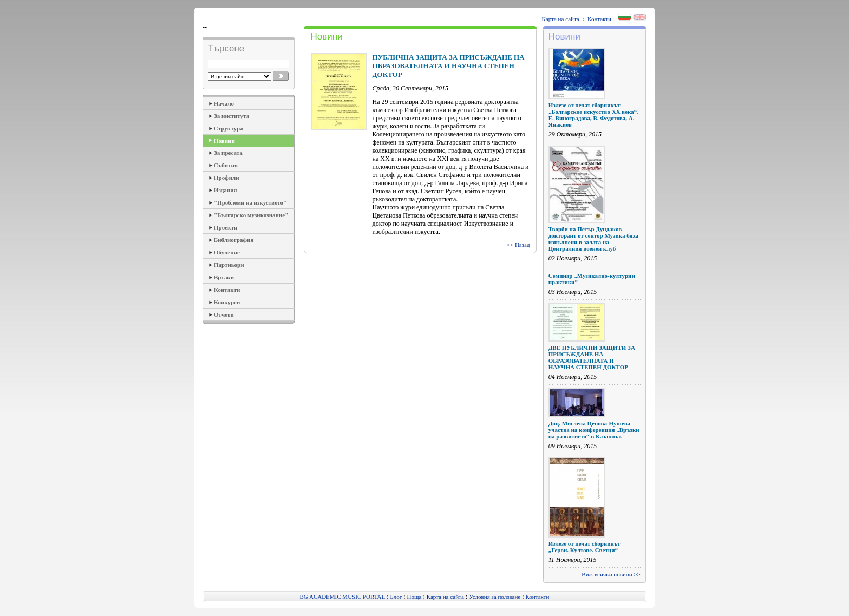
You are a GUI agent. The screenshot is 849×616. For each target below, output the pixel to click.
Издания (225, 190)
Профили (227, 178)
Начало (224, 103)
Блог (396, 597)
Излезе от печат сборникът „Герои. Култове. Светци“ (584, 547)
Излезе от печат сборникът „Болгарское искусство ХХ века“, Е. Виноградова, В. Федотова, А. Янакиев (593, 115)
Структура (228, 128)
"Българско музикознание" (251, 215)
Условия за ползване (495, 597)
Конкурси (227, 302)
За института (231, 116)
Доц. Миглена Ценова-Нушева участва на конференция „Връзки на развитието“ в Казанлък (594, 430)
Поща (414, 597)
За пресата (228, 153)
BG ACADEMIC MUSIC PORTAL (343, 597)
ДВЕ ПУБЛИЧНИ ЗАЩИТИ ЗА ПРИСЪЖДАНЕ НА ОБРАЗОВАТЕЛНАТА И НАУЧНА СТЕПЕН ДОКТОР (592, 357)
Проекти (226, 227)
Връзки (224, 277)
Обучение (227, 252)
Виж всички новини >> (611, 574)
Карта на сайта (561, 19)
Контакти (599, 19)
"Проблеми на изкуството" (250, 202)
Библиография (234, 240)
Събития (226, 165)
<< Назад (518, 245)
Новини (224, 141)
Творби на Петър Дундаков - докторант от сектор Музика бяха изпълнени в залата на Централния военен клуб (594, 239)
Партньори (229, 265)
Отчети (224, 314)
